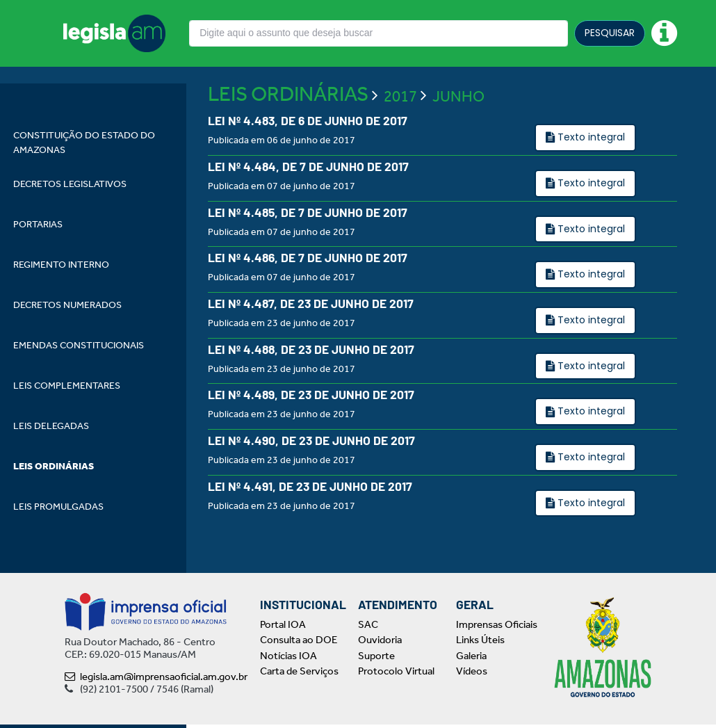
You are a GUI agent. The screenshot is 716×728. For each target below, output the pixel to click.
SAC (368, 628)
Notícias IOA (288, 659)
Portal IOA (283, 628)
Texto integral (590, 170)
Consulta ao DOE (299, 644)
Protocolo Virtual (396, 675)
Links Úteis (480, 644)
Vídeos (472, 675)
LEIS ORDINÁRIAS (288, 127)
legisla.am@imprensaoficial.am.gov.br (156, 680)
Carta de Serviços (299, 675)
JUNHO (458, 129)
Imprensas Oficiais (497, 628)
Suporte (376, 659)
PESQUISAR (610, 33)
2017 (400, 129)
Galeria (471, 659)
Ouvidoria (380, 644)
